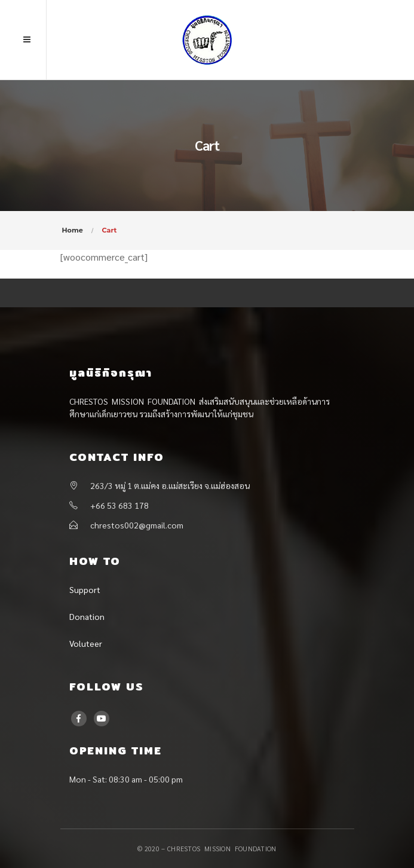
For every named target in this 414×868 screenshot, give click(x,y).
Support (85, 589)
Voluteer (86, 643)
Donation (87, 616)
